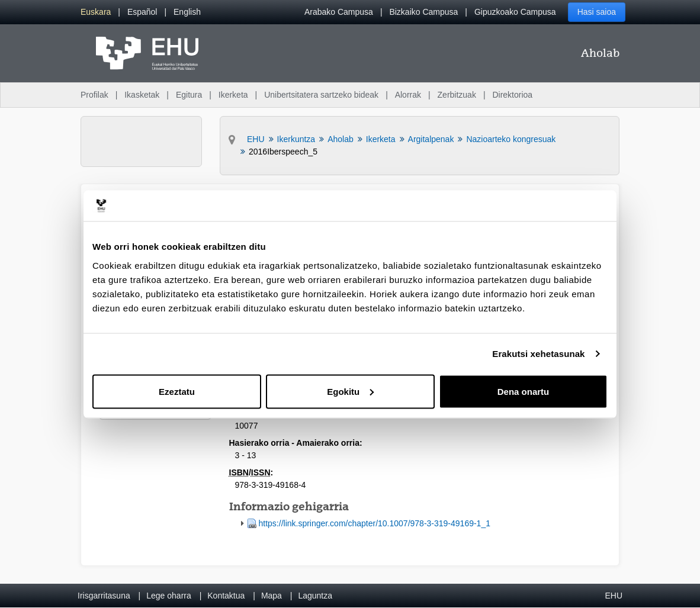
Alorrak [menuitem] (408, 95)
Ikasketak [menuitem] (142, 95)
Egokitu (350, 391)
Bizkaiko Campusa (423, 12)
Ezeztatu (177, 391)
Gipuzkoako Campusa (515, 12)
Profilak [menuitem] (94, 95)
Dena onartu (524, 391)
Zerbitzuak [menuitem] (457, 95)
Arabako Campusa (339, 12)
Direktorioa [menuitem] (512, 95)
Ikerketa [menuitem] (233, 95)
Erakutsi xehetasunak (538, 354)
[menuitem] (96, 12)
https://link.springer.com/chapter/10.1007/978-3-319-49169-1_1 (375, 523)
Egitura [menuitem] (189, 95)
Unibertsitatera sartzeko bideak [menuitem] (321, 95)
